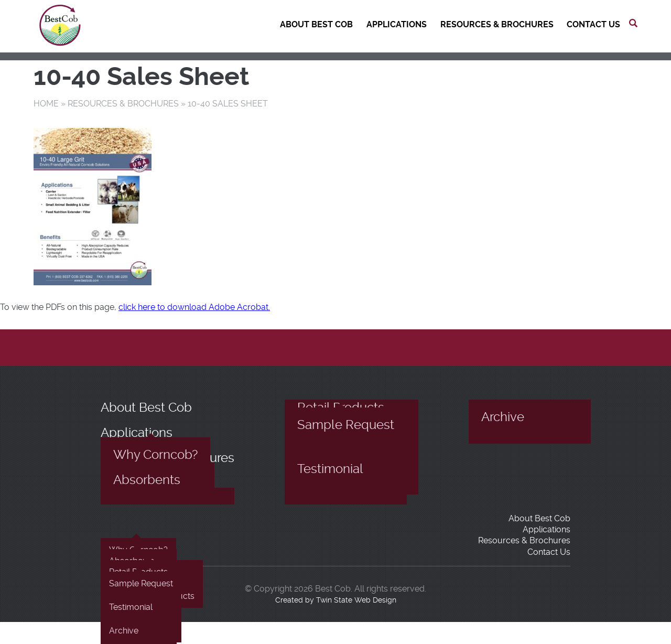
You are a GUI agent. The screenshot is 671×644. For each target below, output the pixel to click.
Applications (397, 24)
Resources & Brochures (497, 24)
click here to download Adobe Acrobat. (194, 307)
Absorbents (147, 480)
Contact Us (593, 24)
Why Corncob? (155, 455)
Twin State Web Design (356, 600)
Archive (503, 417)
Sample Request (346, 425)
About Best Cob (316, 24)
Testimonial (330, 469)
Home (46, 104)
